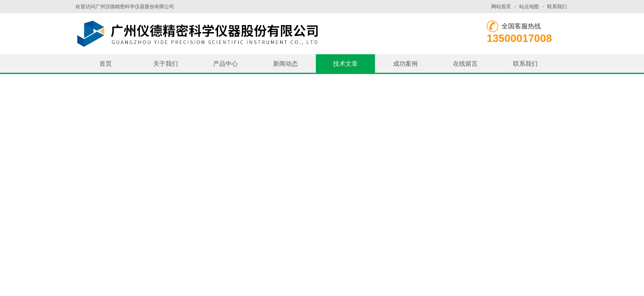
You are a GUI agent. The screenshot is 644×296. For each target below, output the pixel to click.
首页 (106, 64)
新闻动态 (285, 64)
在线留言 (465, 64)
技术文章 (345, 64)
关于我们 (166, 64)
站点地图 (529, 7)
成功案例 (405, 64)
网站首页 (501, 7)
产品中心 (225, 64)
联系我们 (557, 7)
